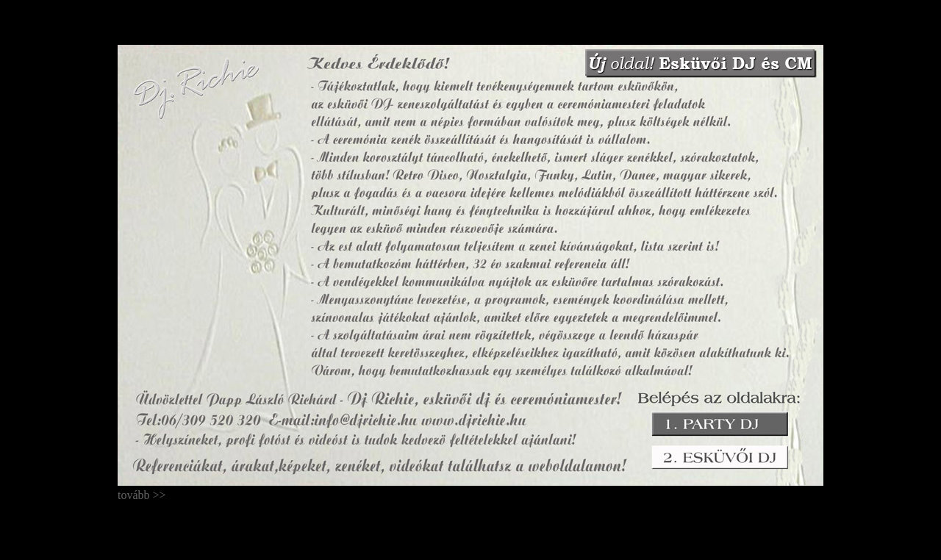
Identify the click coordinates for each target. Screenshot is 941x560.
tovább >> (142, 480)
